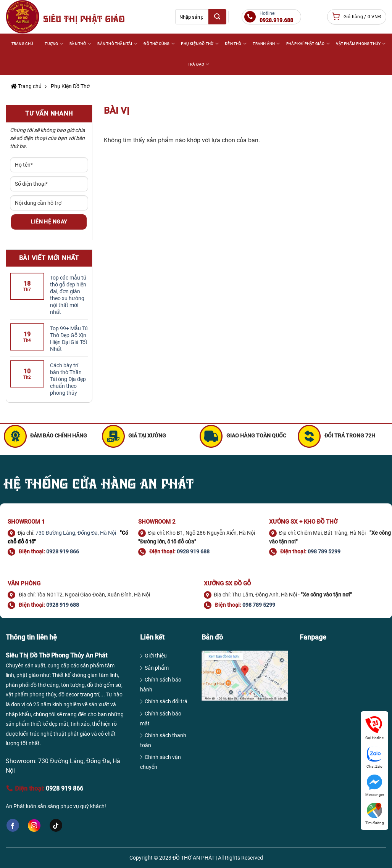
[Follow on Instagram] (34, 825)
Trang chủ (26, 86)
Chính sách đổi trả (166, 701)
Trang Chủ (23, 44)
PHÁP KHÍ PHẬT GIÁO (308, 44)
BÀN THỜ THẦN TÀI (117, 44)
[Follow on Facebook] (13, 825)
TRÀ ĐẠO (199, 64)
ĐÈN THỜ (236, 44)
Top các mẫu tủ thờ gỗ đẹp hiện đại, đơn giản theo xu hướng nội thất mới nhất (68, 295)
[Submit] (217, 17)
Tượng (54, 44)
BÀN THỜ (80, 44)
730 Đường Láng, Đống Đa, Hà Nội (76, 533)
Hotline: (276, 17)
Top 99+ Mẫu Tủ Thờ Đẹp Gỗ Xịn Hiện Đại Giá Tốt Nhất (69, 339)
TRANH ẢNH (266, 44)
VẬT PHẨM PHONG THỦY (361, 44)
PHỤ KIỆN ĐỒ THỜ (200, 44)
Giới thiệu (156, 656)
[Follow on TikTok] (56, 825)
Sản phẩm (157, 668)
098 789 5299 (324, 551)
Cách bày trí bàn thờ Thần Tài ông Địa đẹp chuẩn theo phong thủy (68, 379)
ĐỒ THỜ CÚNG (159, 44)
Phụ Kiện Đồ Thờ (70, 86)
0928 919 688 (193, 551)
